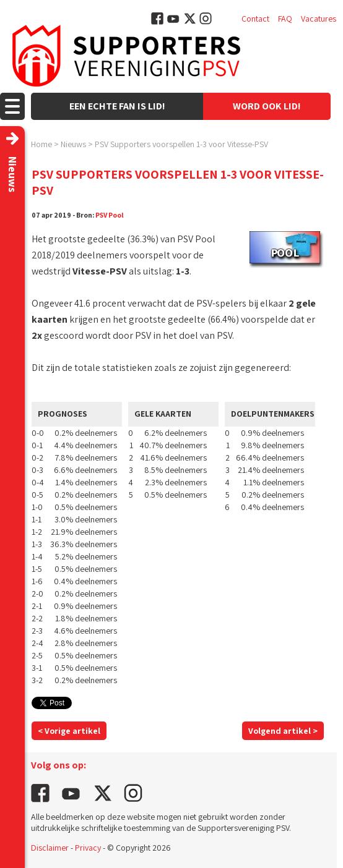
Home (41, 144)
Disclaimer (50, 848)
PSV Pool (110, 215)
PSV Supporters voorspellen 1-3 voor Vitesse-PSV (181, 144)
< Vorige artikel (69, 731)
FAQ (285, 19)
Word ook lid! (267, 106)
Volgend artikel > (283, 731)
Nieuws (73, 144)
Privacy (88, 848)
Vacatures (319, 19)
